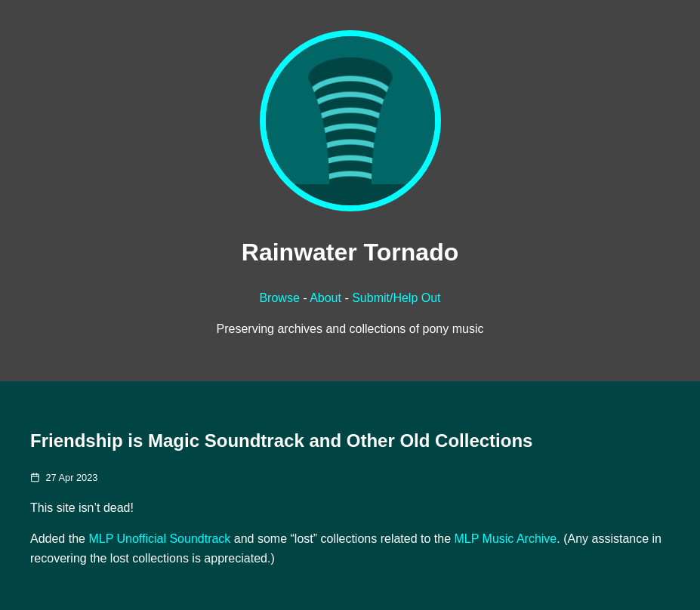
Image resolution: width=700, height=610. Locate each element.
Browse (279, 298)
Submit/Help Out (396, 298)
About (325, 298)
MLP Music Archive (506, 539)
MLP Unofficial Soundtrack (159, 539)
